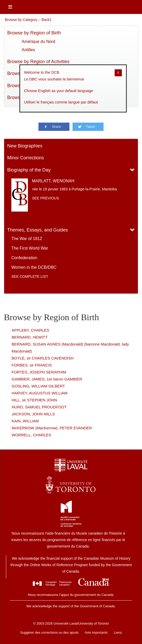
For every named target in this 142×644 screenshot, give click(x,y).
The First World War (30, 248)
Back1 (47, 20)
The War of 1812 (27, 239)
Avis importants (96, 632)
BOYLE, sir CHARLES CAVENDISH (43, 358)
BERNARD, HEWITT (30, 337)
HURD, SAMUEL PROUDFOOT (39, 407)
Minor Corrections (26, 158)
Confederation (24, 258)
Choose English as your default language (58, 91)
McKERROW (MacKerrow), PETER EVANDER (52, 428)
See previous (45, 198)
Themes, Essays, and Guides (38, 230)
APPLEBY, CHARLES (30, 330)
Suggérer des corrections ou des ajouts (49, 632)
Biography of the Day (29, 170)
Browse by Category (21, 20)
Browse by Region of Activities (38, 62)
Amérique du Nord (38, 42)
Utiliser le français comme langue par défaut (61, 102)
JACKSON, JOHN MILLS (33, 414)
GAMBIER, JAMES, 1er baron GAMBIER (47, 379)
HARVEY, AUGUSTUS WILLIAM (40, 393)
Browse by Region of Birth (34, 33)
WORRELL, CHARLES (31, 435)
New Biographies (25, 146)
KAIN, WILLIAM (25, 421)
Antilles (28, 50)
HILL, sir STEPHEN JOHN (34, 400)
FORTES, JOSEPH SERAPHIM (39, 372)
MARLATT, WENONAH (53, 181)
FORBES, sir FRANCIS (32, 365)
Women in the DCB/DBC (34, 267)
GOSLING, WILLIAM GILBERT (38, 386)
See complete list (30, 276)
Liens (118, 632)
